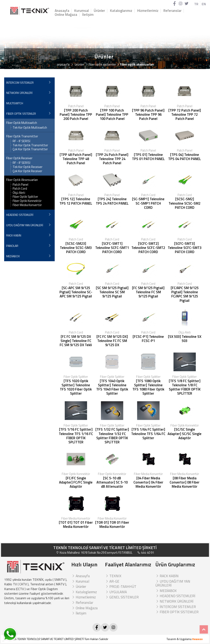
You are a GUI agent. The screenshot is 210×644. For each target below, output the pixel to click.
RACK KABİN (14, 235)
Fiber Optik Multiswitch (22, 123)
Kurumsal (82, 11)
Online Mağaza (66, 15)
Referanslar (172, 11)
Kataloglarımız (121, 11)
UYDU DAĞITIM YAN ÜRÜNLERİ (25, 225)
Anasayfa (62, 11)
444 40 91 (146, 553)
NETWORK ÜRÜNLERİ (19, 93)
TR (196, 4)
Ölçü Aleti (19, 193)
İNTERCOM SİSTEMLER (20, 83)
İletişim (88, 15)
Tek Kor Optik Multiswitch (30, 127)
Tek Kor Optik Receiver (28, 167)
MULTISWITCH (15, 103)
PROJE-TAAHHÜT (121, 587)
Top (204, 629)
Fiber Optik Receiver (19, 158)
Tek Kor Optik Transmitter (30, 145)
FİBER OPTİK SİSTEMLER (21, 114)
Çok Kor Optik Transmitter (30, 149)
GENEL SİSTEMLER (122, 597)
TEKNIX (113, 576)
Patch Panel (20, 185)
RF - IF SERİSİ (22, 141)
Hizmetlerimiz (148, 11)
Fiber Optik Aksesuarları (22, 180)
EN (204, 4)
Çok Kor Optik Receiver (27, 171)
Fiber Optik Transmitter (22, 136)
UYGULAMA (116, 592)
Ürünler (99, 11)
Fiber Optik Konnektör (27, 201)
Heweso (197, 639)
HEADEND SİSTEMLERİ (20, 215)
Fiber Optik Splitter (25, 197)
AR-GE (112, 581)
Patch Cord (20, 188)
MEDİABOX (13, 256)
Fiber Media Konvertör (27, 205)
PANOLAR (12, 246)
